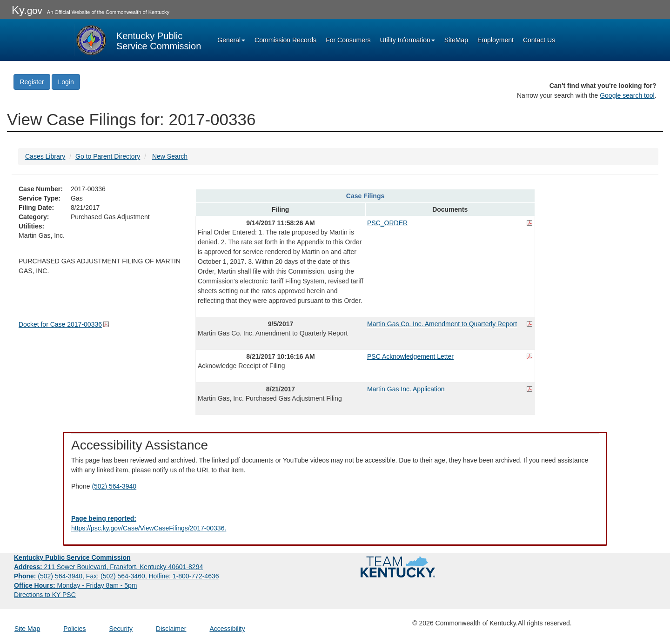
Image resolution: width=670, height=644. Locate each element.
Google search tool (627, 95)
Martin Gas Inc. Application (406, 389)
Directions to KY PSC (45, 595)
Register (32, 82)
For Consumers (348, 40)
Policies (74, 629)
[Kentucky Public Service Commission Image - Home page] (138, 40)
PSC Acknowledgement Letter (410, 356)
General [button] (231, 40)
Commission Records (285, 40)
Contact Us (539, 40)
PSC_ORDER (387, 223)
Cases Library (45, 156)
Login (66, 82)
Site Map (27, 629)
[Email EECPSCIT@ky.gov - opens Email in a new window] (335, 523)
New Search (170, 156)
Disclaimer (171, 629)
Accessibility (227, 629)
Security (121, 629)
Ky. (27, 10)
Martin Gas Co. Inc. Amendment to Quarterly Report (442, 324)
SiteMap (456, 40)
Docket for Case (60, 324)
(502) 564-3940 (114, 486)
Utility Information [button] (408, 40)
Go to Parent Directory (108, 156)
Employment (496, 40)
